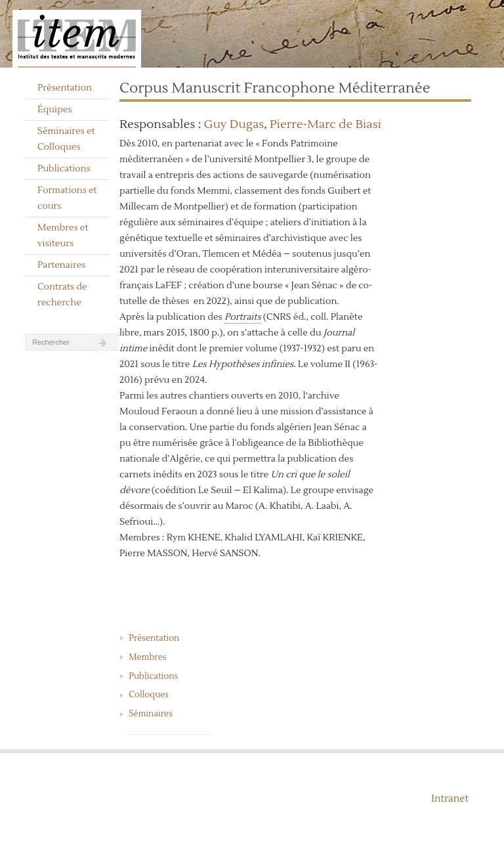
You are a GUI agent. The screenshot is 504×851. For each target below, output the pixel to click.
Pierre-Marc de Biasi (325, 124)
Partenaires (62, 265)
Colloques (149, 695)
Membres (147, 657)
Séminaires (151, 714)
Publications (64, 169)
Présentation (65, 88)
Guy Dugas (234, 124)
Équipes (55, 110)
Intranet (450, 799)
